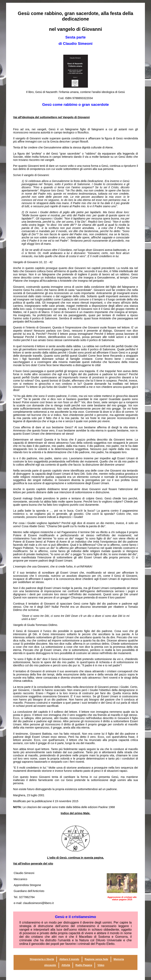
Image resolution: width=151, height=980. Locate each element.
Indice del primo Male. (75, 813)
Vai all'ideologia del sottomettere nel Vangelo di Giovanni (52, 117)
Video (101, 965)
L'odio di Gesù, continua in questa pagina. (76, 858)
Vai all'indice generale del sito (33, 864)
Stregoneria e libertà (42, 959)
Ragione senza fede (96, 959)
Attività (66, 965)
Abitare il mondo (69, 959)
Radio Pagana (84, 965)
